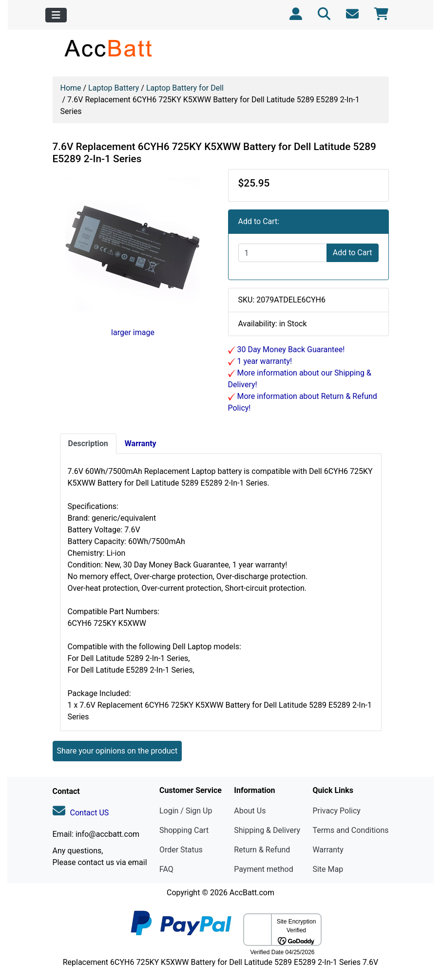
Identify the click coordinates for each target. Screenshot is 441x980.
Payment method (263, 869)
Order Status (181, 850)
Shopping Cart (184, 830)
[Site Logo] (109, 48)
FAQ (166, 869)
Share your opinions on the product (117, 751)
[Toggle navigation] (56, 15)
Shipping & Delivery (267, 830)
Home (71, 88)
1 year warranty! (264, 361)
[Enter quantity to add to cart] (283, 253)
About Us (250, 811)
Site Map (328, 869)
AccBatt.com (252, 893)
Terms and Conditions (350, 830)
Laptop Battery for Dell (185, 88)
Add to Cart (353, 253)
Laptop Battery (114, 88)
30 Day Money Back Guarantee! (290, 349)
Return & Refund (262, 850)
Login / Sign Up (186, 811)
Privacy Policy (336, 811)
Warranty (328, 850)
